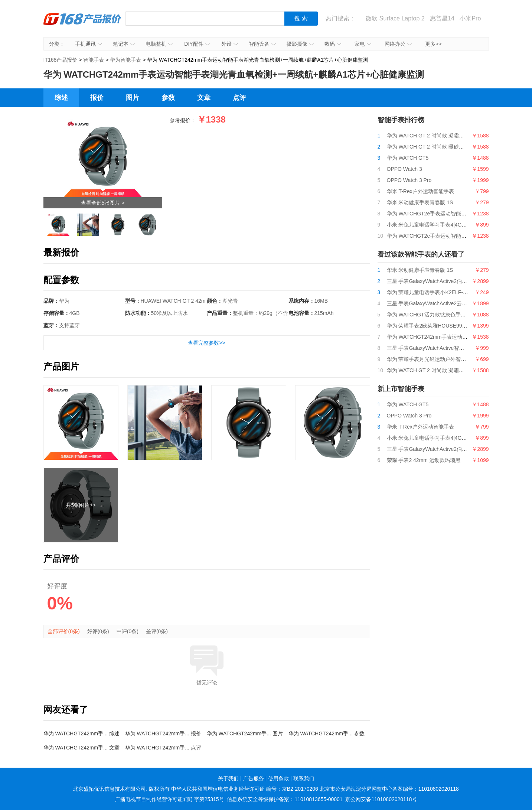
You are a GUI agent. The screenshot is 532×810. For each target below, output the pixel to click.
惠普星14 (442, 18)
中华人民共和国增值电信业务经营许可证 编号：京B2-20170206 (245, 789)
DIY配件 (197, 44)
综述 (61, 98)
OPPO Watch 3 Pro (409, 180)
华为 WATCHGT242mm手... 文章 (81, 748)
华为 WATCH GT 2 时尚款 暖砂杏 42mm (433, 147)
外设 (230, 44)
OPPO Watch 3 (404, 169)
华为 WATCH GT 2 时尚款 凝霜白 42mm (433, 136)
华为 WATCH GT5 (408, 158)
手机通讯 (89, 44)
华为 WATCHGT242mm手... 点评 (163, 748)
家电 (363, 44)
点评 (239, 98)
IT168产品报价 (82, 24)
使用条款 (278, 778)
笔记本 (124, 44)
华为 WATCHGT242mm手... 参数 (327, 733)
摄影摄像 (300, 44)
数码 (333, 44)
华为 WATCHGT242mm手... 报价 (163, 733)
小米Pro (470, 18)
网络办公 (398, 44)
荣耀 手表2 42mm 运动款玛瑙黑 (424, 460)
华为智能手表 (125, 60)
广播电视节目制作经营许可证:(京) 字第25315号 (170, 799)
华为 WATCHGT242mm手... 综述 (81, 733)
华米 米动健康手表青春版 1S (420, 202)
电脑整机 (159, 44)
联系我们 (304, 778)
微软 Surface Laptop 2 (395, 18)
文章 (204, 98)
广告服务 (254, 778)
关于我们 (228, 778)
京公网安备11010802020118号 (381, 799)
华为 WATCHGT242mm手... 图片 (245, 733)
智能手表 (94, 60)
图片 (133, 98)
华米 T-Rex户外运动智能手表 (420, 191)
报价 (97, 98)
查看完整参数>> (206, 343)
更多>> (433, 44)
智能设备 (262, 44)
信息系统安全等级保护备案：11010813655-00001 (285, 799)
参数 (168, 98)
